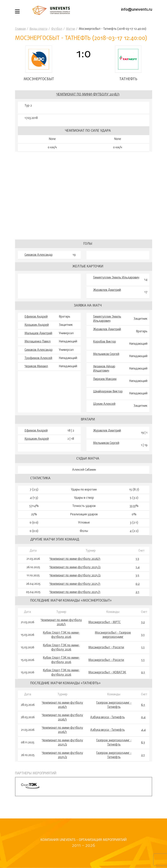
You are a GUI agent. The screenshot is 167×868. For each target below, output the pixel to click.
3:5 (137, 585)
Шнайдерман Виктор (108, 400)
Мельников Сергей (106, 363)
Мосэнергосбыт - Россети (106, 657)
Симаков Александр (39, 264)
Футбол (57, 29)
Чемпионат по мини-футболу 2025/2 (75, 576)
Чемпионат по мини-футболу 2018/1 (88, 104)
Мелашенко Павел (38, 351)
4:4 (143, 739)
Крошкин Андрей (37, 334)
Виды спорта (38, 29)
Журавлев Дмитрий (107, 299)
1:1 (143, 657)
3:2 (143, 631)
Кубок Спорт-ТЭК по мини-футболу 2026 (61, 644)
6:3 (143, 752)
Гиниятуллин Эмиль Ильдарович (116, 287)
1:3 (137, 568)
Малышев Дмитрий (38, 342)
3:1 (143, 644)
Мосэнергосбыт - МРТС (104, 631)
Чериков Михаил (36, 375)
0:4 (143, 726)
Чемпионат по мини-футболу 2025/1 (75, 593)
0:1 (143, 682)
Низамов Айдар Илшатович (104, 378)
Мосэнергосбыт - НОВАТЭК (107, 682)
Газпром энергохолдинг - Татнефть (114, 714)
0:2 (138, 593)
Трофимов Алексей (38, 367)
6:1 (143, 714)
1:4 (138, 576)
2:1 (137, 601)
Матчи (71, 29)
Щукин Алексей (104, 413)
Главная (20, 29)
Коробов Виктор (105, 351)
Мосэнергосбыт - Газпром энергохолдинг (113, 644)
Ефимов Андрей (36, 326)
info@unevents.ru (137, 10)
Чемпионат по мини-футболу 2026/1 (75, 568)
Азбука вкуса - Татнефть (107, 726)
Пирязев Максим (105, 388)
